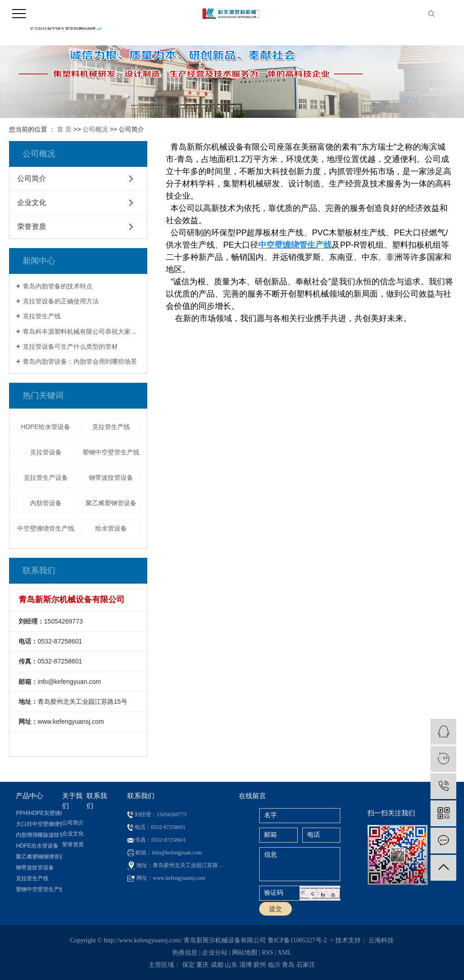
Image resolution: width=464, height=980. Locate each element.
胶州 (260, 965)
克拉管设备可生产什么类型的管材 (70, 346)
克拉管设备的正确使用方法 (61, 301)
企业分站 (215, 953)
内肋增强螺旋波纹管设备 (39, 835)
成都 (217, 965)
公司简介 (32, 178)
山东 (231, 965)
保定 (188, 965)
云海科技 (381, 940)
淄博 (246, 965)
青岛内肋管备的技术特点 (58, 286)
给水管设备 (111, 528)
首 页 (64, 129)
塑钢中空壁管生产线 (111, 452)
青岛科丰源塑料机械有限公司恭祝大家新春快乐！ (82, 332)
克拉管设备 (46, 452)
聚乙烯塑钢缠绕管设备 (39, 857)
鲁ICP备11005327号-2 (297, 940)
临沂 (274, 965)
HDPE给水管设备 (46, 427)
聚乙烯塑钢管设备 (111, 503)
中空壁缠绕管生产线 (46, 528)
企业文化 (32, 202)
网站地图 (245, 953)
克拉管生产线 (42, 316)
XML (285, 953)
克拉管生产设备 (46, 478)
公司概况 (95, 129)
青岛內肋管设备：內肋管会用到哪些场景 (80, 361)
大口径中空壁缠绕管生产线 (39, 824)
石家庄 (306, 965)
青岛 (288, 965)
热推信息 (185, 953)
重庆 (203, 965)
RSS (268, 953)
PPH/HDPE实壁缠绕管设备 (39, 813)
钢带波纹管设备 (111, 478)
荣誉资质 (32, 227)
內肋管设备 (46, 503)
